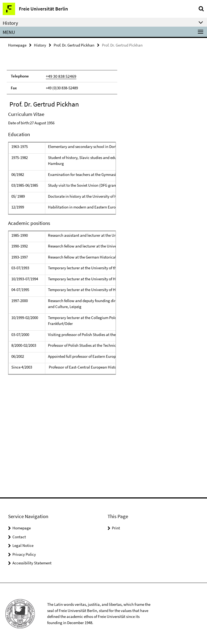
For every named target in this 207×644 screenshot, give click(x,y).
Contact (19, 536)
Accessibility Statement (32, 562)
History (40, 45)
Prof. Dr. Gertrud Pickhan (74, 45)
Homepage (17, 45)
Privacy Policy (24, 554)
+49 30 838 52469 (59, 76)
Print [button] (116, 527)
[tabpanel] (62, 267)
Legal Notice (23, 545)
